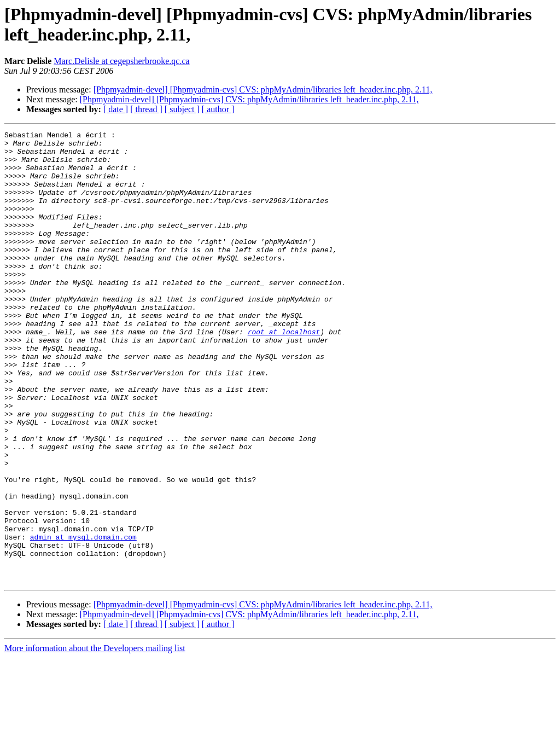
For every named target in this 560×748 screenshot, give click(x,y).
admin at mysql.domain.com (83, 619)
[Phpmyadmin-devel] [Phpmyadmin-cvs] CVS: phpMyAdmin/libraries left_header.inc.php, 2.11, (263, 89)
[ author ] (218, 109)
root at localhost (284, 373)
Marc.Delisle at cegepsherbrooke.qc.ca (121, 61)
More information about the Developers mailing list (95, 738)
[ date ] (116, 109)
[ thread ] (146, 109)
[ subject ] (182, 109)
